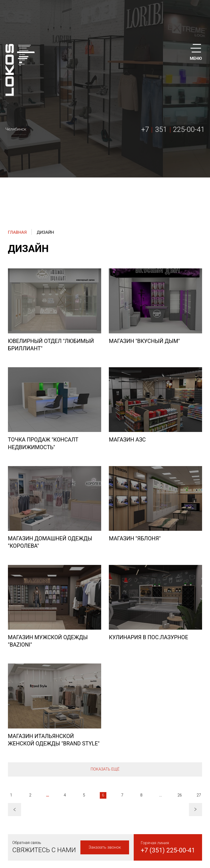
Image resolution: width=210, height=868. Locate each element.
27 (199, 795)
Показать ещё (105, 769)
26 (180, 795)
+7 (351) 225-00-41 (168, 850)
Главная (17, 232)
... (48, 795)
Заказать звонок (105, 847)
